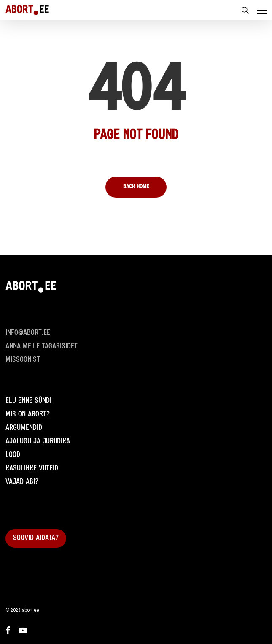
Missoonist (23, 360)
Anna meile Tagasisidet (42, 347)
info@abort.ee (28, 333)
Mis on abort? (28, 415)
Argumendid (24, 428)
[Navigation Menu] (262, 10)
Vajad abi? (22, 482)
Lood (13, 455)
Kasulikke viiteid (32, 469)
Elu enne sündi (28, 401)
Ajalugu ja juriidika (38, 442)
